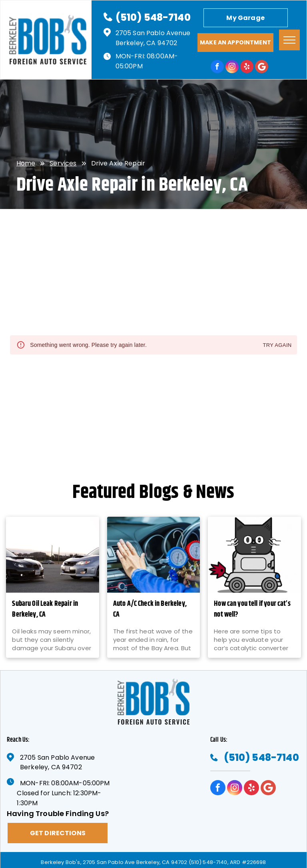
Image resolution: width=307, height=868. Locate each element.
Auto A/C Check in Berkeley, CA (150, 609)
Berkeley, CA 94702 (147, 43)
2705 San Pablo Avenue (153, 33)
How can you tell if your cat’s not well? (252, 609)
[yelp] (247, 68)
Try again (277, 345)
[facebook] (217, 68)
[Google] (262, 68)
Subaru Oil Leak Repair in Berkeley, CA (45, 609)
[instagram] (232, 68)
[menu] (289, 40)
